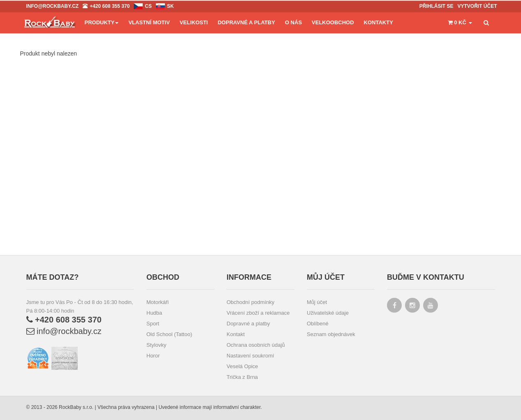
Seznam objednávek (331, 334)
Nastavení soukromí (250, 356)
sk (170, 6)
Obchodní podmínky (250, 302)
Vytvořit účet (477, 6)
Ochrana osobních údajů (256, 345)
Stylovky (156, 345)
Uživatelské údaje (328, 313)
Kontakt (236, 334)
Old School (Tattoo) (169, 334)
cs (148, 6)
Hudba (154, 313)
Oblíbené (318, 324)
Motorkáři (157, 302)
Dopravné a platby (248, 324)
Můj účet (317, 302)
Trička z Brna (242, 377)
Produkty (102, 22)
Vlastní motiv (149, 22)
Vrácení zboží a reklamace (258, 313)
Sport (153, 324)
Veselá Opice (242, 366)
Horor (153, 356)
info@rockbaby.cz (64, 331)
